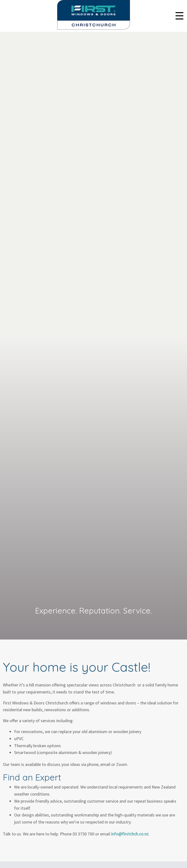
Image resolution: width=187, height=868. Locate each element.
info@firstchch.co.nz (130, 834)
